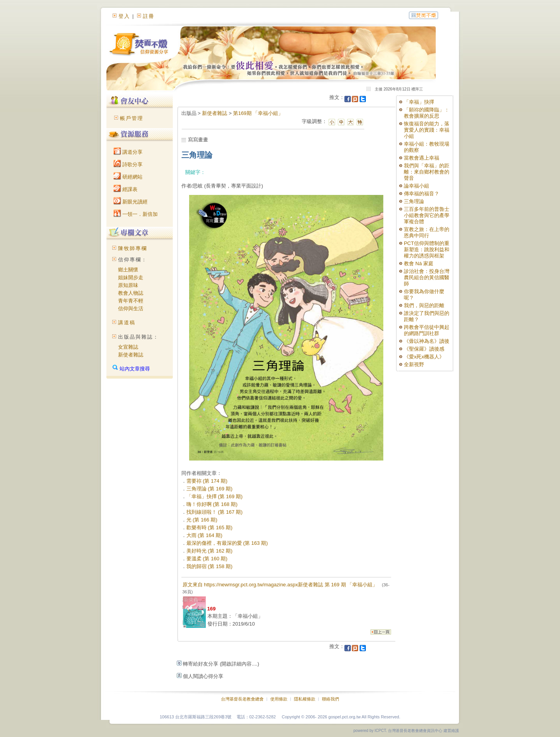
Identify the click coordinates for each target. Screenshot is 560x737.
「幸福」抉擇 (419, 102)
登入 (124, 16)
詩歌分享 (128, 164)
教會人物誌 (131, 293)
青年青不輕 (131, 301)
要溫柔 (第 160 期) (207, 559)
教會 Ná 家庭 (419, 263)
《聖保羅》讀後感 (424, 349)
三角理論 (414, 201)
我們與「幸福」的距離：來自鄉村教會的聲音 (427, 172)
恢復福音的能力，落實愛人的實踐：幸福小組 (427, 130)
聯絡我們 (330, 699)
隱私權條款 (305, 699)
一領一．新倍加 (136, 214)
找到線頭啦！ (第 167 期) (215, 512)
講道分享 (128, 152)
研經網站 (128, 177)
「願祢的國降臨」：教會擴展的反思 (427, 113)
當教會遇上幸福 (422, 158)
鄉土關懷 (128, 270)
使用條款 (279, 699)
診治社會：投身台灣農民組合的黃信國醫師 (427, 277)
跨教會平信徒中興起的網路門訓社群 (427, 330)
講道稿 (127, 322)
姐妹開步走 (131, 277)
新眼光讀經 (131, 202)
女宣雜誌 (128, 347)
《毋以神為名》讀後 (427, 341)
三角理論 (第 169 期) (210, 489)
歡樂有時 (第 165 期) (210, 528)
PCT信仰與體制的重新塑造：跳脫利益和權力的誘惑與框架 (427, 249)
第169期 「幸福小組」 (258, 113)
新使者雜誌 (131, 355)
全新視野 (414, 364)
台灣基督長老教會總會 (242, 699)
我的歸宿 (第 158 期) (210, 566)
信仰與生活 (131, 309)
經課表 (126, 189)
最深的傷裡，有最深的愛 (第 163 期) (227, 543)
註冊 (149, 16)
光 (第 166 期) (202, 520)
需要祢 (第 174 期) (207, 481)
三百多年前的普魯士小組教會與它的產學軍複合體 (427, 215)
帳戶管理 (132, 118)
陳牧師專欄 (133, 248)
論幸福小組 (417, 186)
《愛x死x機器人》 (424, 357)
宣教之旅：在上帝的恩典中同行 (427, 232)
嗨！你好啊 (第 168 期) (212, 504)
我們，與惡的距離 (424, 305)
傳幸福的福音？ (422, 194)
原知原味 (128, 285)
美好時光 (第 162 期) (210, 551)
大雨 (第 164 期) (204, 535)
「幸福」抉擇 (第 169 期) (215, 496)
